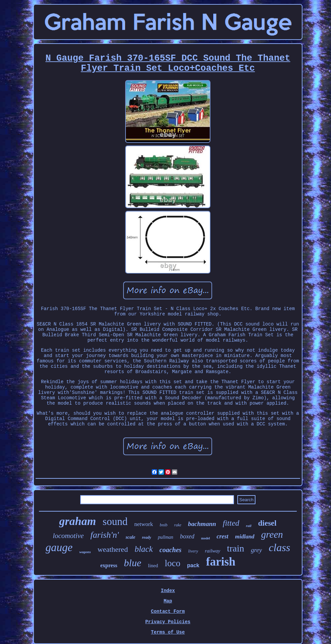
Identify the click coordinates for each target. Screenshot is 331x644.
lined (153, 566)
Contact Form (168, 611)
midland (245, 537)
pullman (165, 537)
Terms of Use (168, 632)
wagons (85, 552)
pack (193, 565)
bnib (164, 525)
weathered (113, 549)
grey (256, 550)
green (272, 534)
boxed (187, 536)
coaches (171, 550)
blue (133, 563)
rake (178, 525)
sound (115, 521)
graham (78, 521)
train (235, 548)
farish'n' (105, 535)
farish (221, 562)
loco (173, 563)
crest (222, 536)
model (205, 538)
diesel (267, 523)
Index (168, 591)
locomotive (68, 536)
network (144, 524)
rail (249, 526)
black (144, 549)
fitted (231, 523)
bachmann (202, 524)
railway (212, 551)
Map (168, 601)
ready (147, 537)
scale (130, 537)
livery (193, 551)
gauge (59, 547)
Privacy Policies (168, 622)
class (279, 547)
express (109, 565)
